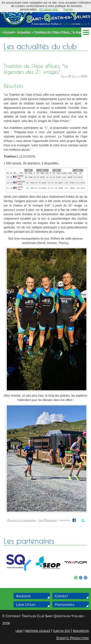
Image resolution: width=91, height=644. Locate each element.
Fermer (68, 9)
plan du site (62, 631)
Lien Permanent (48, 520)
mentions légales (38, 631)
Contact (62, 596)
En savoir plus (48, 9)
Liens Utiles (26, 604)
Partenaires (65, 604)
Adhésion (23, 596)
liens (19, 631)
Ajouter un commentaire (22, 520)
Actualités (24, 32)
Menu (86, 32)
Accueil (9, 32)
